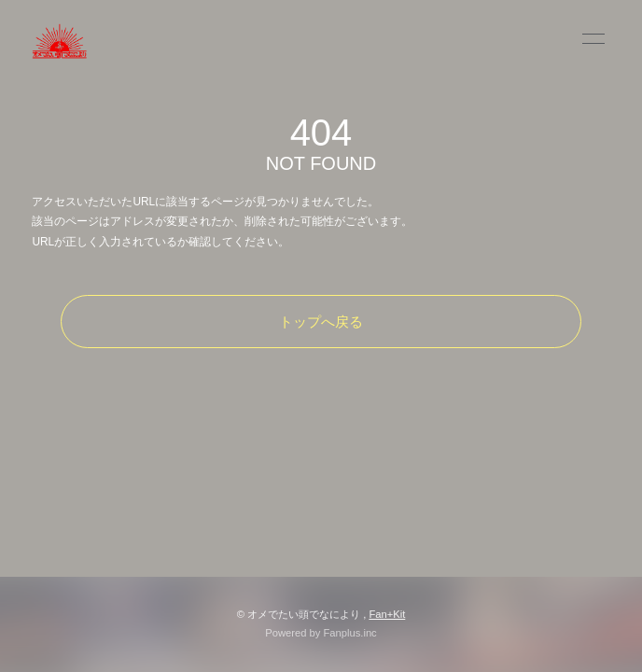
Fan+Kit (387, 614)
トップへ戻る (321, 322)
